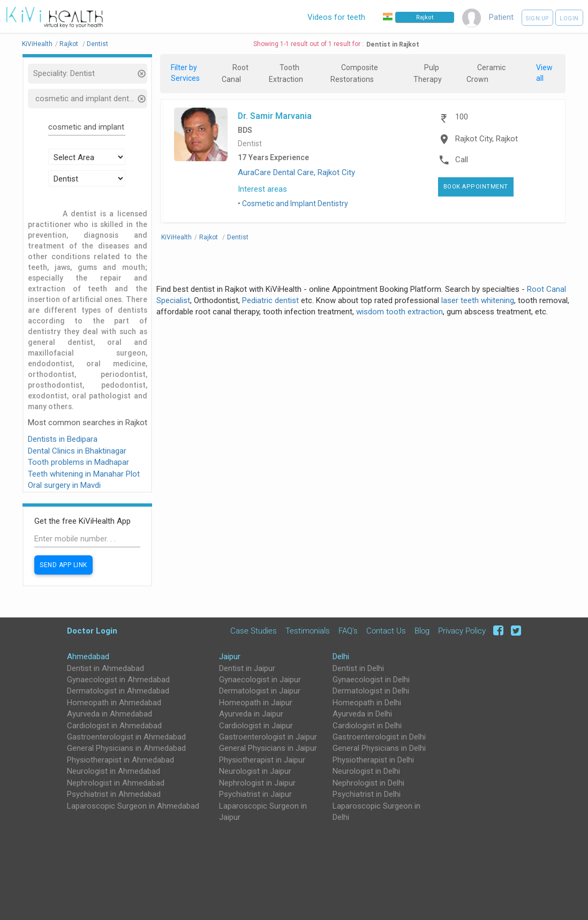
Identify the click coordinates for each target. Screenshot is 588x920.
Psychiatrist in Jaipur (255, 794)
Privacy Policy (462, 631)
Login (569, 18)
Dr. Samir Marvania (275, 116)
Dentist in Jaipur (247, 668)
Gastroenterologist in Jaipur (268, 737)
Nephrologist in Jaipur (257, 783)
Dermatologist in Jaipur (260, 691)
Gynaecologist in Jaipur (260, 680)
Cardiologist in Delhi (367, 726)
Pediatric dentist (270, 300)
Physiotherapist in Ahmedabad (120, 760)
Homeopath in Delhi (367, 703)
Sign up (537, 18)
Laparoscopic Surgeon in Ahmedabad (133, 806)
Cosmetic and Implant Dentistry (295, 203)
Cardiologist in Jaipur (256, 726)
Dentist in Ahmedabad (105, 668)
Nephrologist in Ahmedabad (116, 783)
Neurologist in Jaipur (255, 771)
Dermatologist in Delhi (371, 691)
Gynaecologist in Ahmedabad (118, 680)
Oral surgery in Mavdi (64, 485)
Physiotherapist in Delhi (373, 760)
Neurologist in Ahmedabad (114, 771)
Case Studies (254, 631)
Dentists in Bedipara (63, 439)
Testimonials (308, 631)
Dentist (250, 144)
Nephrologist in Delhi (368, 783)
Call (462, 160)
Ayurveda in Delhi (362, 714)
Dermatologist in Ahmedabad (118, 691)
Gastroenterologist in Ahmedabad (126, 737)
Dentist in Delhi (358, 668)
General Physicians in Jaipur (268, 748)
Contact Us (386, 631)
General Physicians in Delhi (379, 748)
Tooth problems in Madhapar (78, 462)
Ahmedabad (88, 657)
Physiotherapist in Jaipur (262, 760)
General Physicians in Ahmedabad (126, 748)
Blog (422, 631)
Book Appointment (476, 187)
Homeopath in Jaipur (256, 703)
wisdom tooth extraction (399, 312)
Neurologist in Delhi (366, 771)
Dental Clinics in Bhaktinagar (77, 451)
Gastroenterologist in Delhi (379, 737)
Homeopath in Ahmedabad (114, 703)
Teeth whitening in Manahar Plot (84, 474)
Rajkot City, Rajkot (487, 139)
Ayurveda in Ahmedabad (110, 714)
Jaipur (230, 657)
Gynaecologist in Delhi (371, 680)
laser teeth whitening (478, 300)
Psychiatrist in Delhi (367, 794)
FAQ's (348, 631)
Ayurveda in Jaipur (251, 714)
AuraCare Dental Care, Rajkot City (296, 172)
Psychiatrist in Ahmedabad (114, 794)
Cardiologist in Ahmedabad (114, 726)
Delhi (341, 657)
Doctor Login (92, 631)
